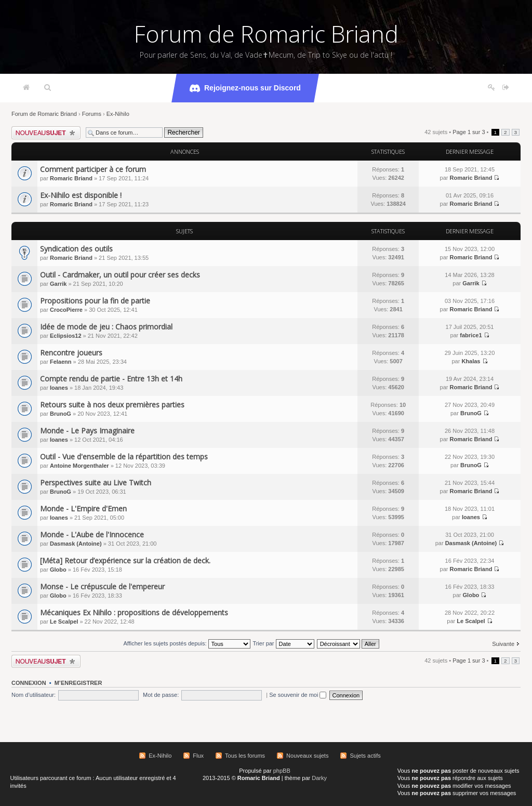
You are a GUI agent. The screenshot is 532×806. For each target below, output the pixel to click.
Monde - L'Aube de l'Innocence (92, 534)
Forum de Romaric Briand (266, 34)
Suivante (503, 644)
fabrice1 (471, 335)
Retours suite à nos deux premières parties (112, 405)
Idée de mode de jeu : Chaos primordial (106, 327)
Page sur (469, 132)
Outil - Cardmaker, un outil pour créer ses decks (120, 275)
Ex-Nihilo (118, 114)
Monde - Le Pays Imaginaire (87, 431)
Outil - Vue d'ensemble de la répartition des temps (124, 457)
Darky (319, 778)
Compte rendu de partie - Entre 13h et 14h (111, 379)
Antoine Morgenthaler (79, 466)
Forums (92, 114)
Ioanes (59, 388)
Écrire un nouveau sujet (46, 133)
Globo (58, 570)
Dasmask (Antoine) (76, 544)
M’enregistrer (78, 683)
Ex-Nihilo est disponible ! (81, 195)
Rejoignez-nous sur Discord (245, 88)
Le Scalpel (64, 622)
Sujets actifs (365, 756)
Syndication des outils (76, 249)
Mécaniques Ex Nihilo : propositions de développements (134, 612)
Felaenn (61, 362)
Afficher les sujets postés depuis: (187, 643)
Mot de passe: (161, 695)
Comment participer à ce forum (93, 169)
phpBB (282, 771)
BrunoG (61, 414)
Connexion (29, 683)
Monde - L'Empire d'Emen (83, 508)
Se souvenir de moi (298, 695)
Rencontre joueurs (71, 353)
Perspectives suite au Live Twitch (96, 483)
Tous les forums (245, 756)
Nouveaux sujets (307, 756)
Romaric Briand (71, 178)
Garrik (58, 284)
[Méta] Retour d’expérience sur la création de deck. (125, 560)
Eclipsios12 (66, 336)
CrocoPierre (66, 310)
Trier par (283, 643)
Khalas (471, 361)
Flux (198, 756)
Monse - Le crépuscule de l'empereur (102, 586)
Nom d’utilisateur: (34, 695)
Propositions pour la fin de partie (95, 301)
